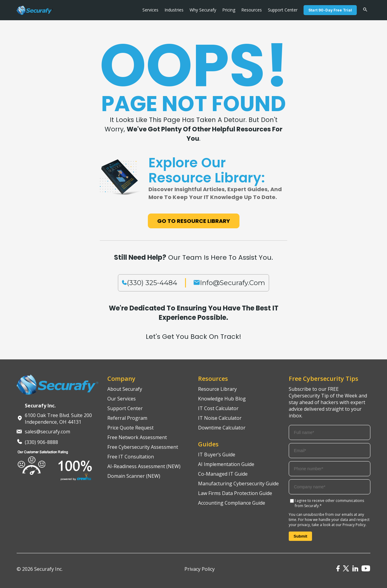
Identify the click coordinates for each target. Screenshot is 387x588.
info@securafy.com (233, 283)
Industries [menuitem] (174, 10)
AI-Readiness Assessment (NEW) (144, 466)
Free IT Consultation (131, 457)
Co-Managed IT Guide (223, 474)
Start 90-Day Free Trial (330, 10)
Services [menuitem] (150, 10)
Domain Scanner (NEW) (134, 476)
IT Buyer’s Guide (217, 455)
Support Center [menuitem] (283, 10)
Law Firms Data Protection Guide (235, 493)
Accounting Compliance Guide (232, 503)
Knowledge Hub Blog (222, 399)
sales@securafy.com (47, 432)
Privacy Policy (354, 525)
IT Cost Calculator (218, 408)
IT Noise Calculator (220, 418)
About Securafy (125, 389)
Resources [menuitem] (252, 10)
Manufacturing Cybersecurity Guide (238, 484)
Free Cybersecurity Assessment (143, 447)
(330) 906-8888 (41, 442)
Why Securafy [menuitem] (203, 10)
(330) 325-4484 (152, 283)
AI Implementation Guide (226, 464)
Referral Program (127, 418)
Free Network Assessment (137, 437)
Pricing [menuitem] (229, 10)
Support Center (125, 408)
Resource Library (217, 389)
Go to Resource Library (194, 221)
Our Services (122, 399)
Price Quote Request (130, 428)
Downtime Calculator (222, 428)
